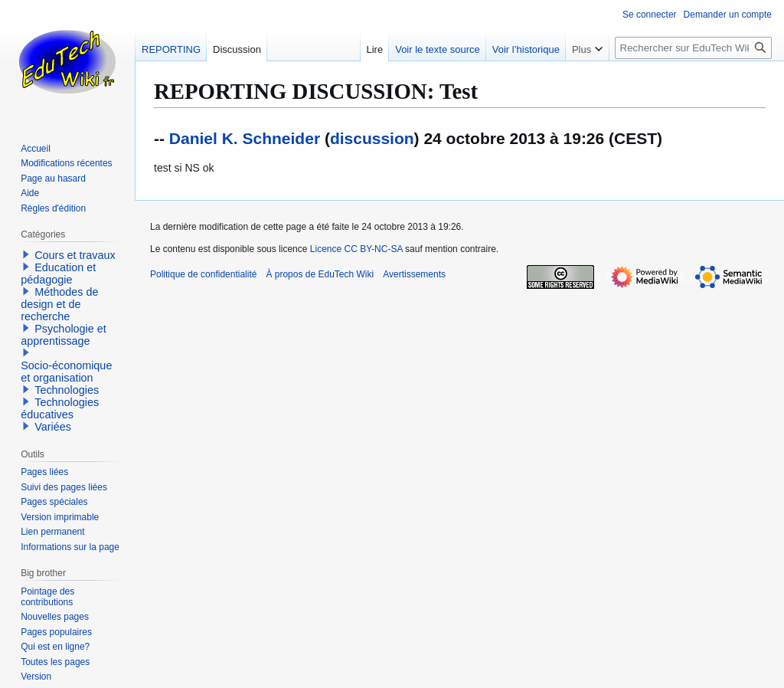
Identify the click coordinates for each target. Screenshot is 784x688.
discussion (372, 138)
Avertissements (414, 274)
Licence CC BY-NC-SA (356, 249)
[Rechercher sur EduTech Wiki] (693, 48)
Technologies (67, 390)
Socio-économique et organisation (66, 372)
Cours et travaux (75, 255)
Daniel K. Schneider (245, 138)
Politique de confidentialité (203, 274)
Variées (53, 427)
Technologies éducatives (60, 408)
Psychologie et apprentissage (64, 335)
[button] (26, 254)
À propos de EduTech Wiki (320, 274)
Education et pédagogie (58, 274)
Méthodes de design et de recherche (59, 304)
